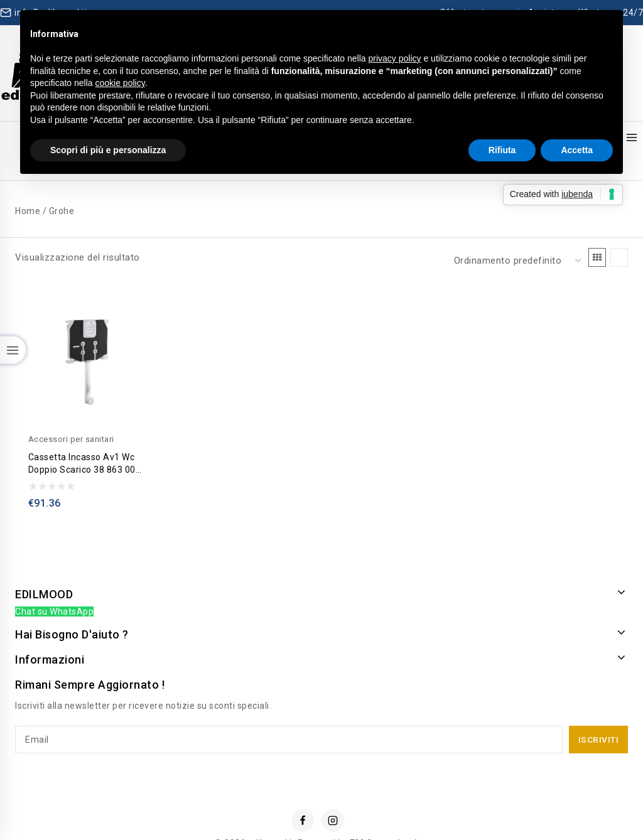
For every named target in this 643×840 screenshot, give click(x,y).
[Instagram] (333, 794)
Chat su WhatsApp (54, 585)
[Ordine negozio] (516, 234)
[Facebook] (303, 794)
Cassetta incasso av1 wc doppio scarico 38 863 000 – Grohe (85, 437)
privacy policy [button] (395, 58)
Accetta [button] (577, 150)
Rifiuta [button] (502, 150)
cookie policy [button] (120, 83)
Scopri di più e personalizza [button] (108, 150)
